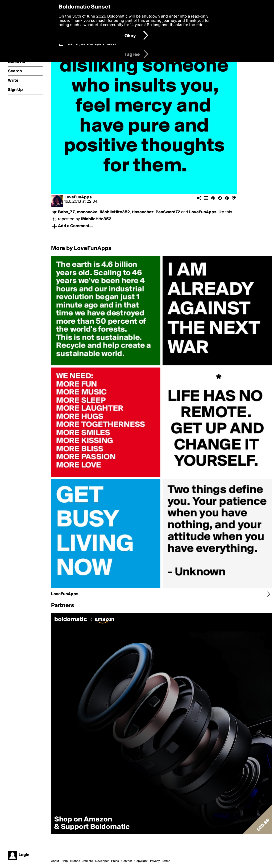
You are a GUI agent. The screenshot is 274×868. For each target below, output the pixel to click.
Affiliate (88, 861)
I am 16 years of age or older (91, 44)
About (55, 861)
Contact (127, 861)
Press (115, 861)
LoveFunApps (78, 197)
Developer (102, 861)
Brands (75, 861)
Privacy (155, 861)
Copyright (141, 861)
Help (65, 861)
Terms (166, 861)
